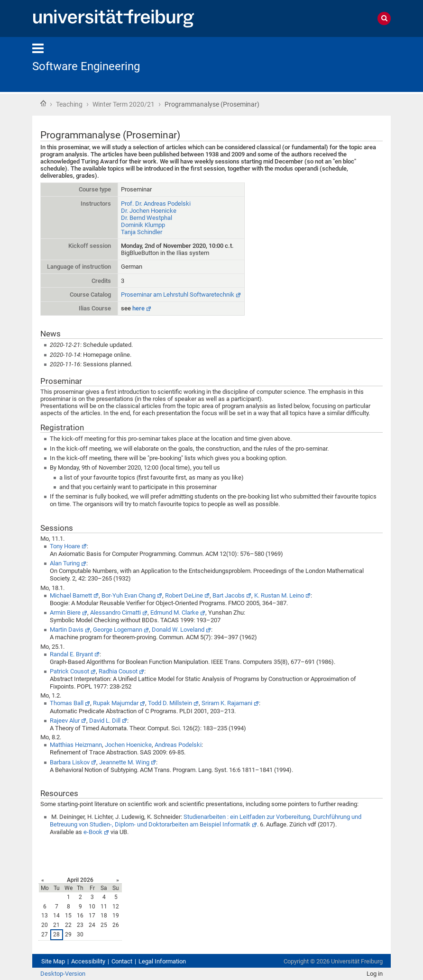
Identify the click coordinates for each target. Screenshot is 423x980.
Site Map (53, 961)
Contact (122, 961)
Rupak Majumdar (116, 703)
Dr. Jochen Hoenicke (149, 211)
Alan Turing (65, 563)
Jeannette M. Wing (124, 762)
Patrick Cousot (69, 671)
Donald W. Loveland (178, 630)
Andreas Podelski (178, 745)
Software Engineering (86, 66)
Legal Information (162, 961)
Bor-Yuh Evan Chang (129, 595)
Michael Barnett (71, 595)
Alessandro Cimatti (115, 612)
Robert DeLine (184, 595)
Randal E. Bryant (71, 654)
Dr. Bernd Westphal (147, 218)
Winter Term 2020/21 (124, 104)
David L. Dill (105, 721)
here (138, 308)
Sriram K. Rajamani (227, 703)
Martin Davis (67, 630)
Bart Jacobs (229, 595)
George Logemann (118, 630)
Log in (375, 974)
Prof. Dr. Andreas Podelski (156, 204)
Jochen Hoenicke (128, 745)
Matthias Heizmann (76, 745)
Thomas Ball (67, 703)
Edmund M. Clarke (175, 612)
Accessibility (88, 961)
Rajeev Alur (65, 721)
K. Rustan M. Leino (279, 595)
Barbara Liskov (70, 762)
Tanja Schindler (142, 232)
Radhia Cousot (118, 671)
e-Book (93, 832)
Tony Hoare (65, 546)
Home (43, 103)
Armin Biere (65, 612)
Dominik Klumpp (143, 225)
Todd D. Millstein (170, 703)
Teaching (69, 104)
